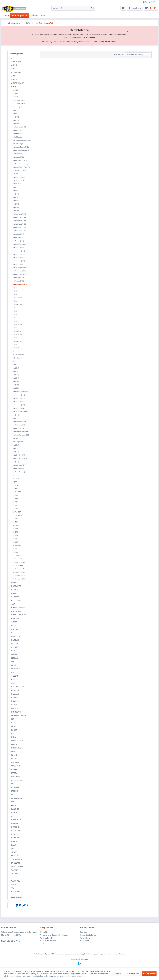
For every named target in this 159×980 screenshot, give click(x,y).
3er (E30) (16, 191)
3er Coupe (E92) (18, 241)
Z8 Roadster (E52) (19, 579)
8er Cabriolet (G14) (19, 465)
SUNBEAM (16, 863)
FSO (13, 672)
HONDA (14, 697)
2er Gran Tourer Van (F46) (22, 167)
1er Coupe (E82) (18, 130)
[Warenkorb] (151, 8)
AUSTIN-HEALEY (18, 83)
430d (16, 321)
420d (16, 294)
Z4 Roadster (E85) (19, 569)
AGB (42, 944)
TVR (13, 877)
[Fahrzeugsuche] (20, 15)
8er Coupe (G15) (18, 468)
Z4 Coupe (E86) (18, 566)
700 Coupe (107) (18, 442)
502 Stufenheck (18, 355)
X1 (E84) (15, 485)
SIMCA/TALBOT (18, 866)
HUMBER (15, 701)
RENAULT (15, 838)
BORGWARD (16, 586)
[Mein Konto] (135, 8)
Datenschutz (85, 938)
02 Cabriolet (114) (19, 100)
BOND (14, 582)
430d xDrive (18, 324)
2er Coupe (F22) (18, 157)
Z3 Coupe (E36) (18, 559)
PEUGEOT (15, 813)
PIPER (14, 816)
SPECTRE (15, 856)
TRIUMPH (15, 874)
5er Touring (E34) (19, 395)
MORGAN (15, 787)
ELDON (14, 654)
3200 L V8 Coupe (18, 180)
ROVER (14, 841)
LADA (13, 737)
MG (13, 784)
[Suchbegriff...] (73, 8)
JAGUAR (14, 726)
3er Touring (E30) (19, 247)
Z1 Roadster (17, 555)
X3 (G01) (16, 509)
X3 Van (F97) (17, 512)
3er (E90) (16, 201)
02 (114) (15, 90)
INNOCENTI (16, 712)
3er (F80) (16, 207)
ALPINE (14, 65)
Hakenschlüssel (17, 897)
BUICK (14, 593)
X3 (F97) (15, 505)
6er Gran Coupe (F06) (20, 432)
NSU (13, 795)
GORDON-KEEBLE (19, 687)
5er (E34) (16, 371)
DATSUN (15, 644)
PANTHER (15, 809)
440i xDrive (18, 348)
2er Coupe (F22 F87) (20, 160)
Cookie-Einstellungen (88, 935)
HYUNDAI (15, 705)
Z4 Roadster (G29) (19, 576)
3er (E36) (16, 194)
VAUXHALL (16, 881)
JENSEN (14, 730)
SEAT (13, 848)
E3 (13, 475)
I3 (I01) (15, 482)
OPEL (13, 802)
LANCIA (14, 744)
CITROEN (15, 618)
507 (14, 361)
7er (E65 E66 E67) (19, 455)
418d (16, 288)
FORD (14, 665)
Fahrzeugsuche (16, 54)
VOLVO (14, 884)
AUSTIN (14, 79)
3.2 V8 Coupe (17, 174)
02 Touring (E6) (18, 107)
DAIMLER (15, 640)
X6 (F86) (15, 552)
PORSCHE (15, 827)
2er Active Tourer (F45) (21, 147)
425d (16, 308)
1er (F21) (16, 120)
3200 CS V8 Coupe (19, 177)
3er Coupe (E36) (18, 234)
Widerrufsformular (48, 941)
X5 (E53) (15, 529)
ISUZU (14, 723)
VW (13, 888)
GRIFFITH (15, 690)
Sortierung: (119, 54)
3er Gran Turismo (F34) (21, 244)
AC (12, 58)
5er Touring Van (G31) (20, 412)
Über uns (83, 932)
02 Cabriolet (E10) (19, 103)
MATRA (14, 769)
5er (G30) (16, 388)
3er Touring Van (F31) (20, 268)
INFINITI (15, 708)
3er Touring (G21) (19, 264)
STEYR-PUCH (17, 859)
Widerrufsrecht (47, 938)
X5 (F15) (15, 535)
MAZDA (14, 773)
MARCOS (15, 762)
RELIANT (15, 834)
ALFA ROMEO (17, 61)
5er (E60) (16, 378)
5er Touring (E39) (19, 398)
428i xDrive (18, 318)
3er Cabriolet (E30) (19, 214)
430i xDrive (18, 331)
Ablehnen (117, 974)
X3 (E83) (15, 499)
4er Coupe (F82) (18, 281)
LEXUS (14, 751)
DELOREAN (16, 647)
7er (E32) (16, 448)
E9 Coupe (16, 478)
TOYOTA (15, 870)
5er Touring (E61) (19, 401)
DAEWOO (15, 629)
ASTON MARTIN (18, 72)
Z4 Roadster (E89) (19, 572)
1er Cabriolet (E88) (19, 127)
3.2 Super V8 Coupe (19, 170)
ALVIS (14, 69)
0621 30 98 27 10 (11, 941)
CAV (13, 604)
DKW (13, 651)
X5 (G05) (16, 542)
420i (15, 301)
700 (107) (16, 438)
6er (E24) (16, 415)
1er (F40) (16, 124)
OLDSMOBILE (17, 798)
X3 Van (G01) (17, 515)
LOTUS (14, 759)
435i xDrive (18, 341)
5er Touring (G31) (19, 408)
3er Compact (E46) (19, 231)
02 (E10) (15, 93)
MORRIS (15, 791)
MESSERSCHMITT (18, 780)
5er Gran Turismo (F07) (21, 391)
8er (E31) (16, 462)
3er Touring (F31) (19, 261)
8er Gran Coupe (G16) (20, 472)
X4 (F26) (15, 519)
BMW (14, 87)
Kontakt (44, 932)
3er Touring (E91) (19, 257)
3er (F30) (16, 204)
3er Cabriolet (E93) (19, 224)
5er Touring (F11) (19, 405)
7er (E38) (16, 452)
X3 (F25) (15, 502)
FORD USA (16, 669)
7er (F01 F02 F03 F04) (20, 458)
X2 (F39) (15, 495)
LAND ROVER (17, 748)
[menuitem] (73, 8)
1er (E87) (16, 114)
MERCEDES (16, 777)
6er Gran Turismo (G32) (21, 435)
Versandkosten (73, 954)
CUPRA (14, 622)
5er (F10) (16, 381)
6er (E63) (16, 418)
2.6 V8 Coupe (17, 137)
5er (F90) (16, 385)
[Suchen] (93, 8)
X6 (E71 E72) (17, 545)
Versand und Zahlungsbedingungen (55, 935)
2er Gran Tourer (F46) (20, 164)
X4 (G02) (16, 525)
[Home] (6, 15)
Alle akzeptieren (132, 974)
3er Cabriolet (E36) (19, 217)
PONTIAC (15, 823)
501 (14, 351)
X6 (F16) (15, 549)
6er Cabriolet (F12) (19, 425)
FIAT (13, 661)
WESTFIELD (16, 892)
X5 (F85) (15, 539)
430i (15, 328)
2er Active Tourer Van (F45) (22, 150)
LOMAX (14, 755)
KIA (13, 733)
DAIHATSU (16, 636)
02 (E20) (15, 97)
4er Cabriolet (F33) (19, 271)
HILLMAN (15, 694)
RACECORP (16, 831)
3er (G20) (16, 211)
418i (15, 291)
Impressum (84, 941)
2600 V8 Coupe (18, 144)
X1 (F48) (15, 489)
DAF (13, 633)
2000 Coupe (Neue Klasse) (22, 140)
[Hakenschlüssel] (38, 15)
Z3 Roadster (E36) (19, 562)
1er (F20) (16, 117)
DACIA (14, 626)
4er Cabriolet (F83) (19, 274)
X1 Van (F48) (17, 492)
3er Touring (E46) (19, 254)
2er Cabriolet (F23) (19, 154)
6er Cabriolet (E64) (19, 422)
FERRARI (15, 658)
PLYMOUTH (16, 820)
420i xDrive (18, 304)
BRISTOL (15, 590)
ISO (13, 719)
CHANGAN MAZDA (19, 608)
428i (15, 314)
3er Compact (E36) (19, 227)
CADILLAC (15, 597)
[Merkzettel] (123, 8)
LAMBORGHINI (17, 741)
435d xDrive (18, 334)
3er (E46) (16, 197)
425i (15, 311)
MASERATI (16, 766)
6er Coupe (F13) (18, 428)
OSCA (14, 805)
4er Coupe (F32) (18, 278)
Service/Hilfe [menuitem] (149, 2)
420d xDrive (18, 298)
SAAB (13, 845)
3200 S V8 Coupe (18, 184)
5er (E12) (16, 365)
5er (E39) (16, 375)
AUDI (13, 76)
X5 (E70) (15, 532)
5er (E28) (16, 368)
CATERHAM (16, 600)
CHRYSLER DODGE (19, 615)
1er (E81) (16, 110)
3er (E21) (16, 187)
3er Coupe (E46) (18, 237)
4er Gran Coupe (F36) (20, 284)
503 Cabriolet (17, 358)
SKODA (14, 852)
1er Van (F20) (17, 134)
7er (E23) (16, 445)
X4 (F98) (15, 522)
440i (15, 345)
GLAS (13, 683)
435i (15, 338)
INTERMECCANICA (19, 715)
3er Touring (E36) (19, 251)
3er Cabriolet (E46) (19, 221)
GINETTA (15, 679)
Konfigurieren (149, 974)
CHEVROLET (16, 611)
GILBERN (15, 676)
